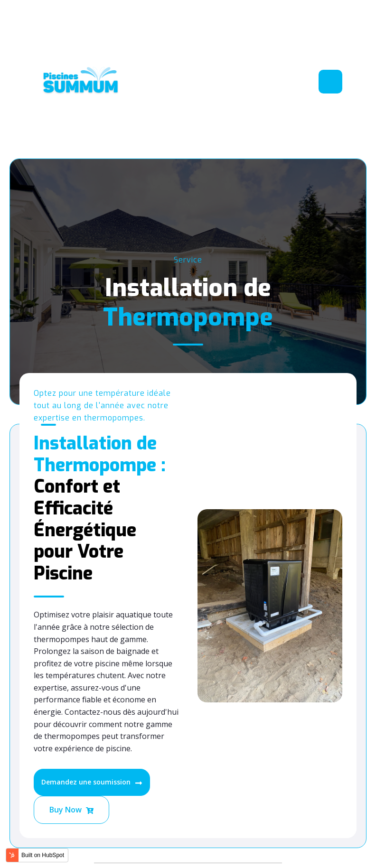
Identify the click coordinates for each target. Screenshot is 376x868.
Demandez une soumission (92, 782)
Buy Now (71, 810)
